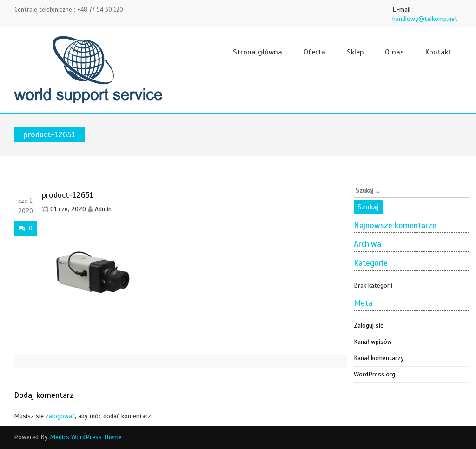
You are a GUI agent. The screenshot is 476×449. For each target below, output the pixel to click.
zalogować (60, 416)
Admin (103, 209)
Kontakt (438, 52)
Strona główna (258, 52)
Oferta (314, 52)
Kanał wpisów (373, 342)
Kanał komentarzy (379, 358)
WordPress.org (374, 374)
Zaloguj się (369, 325)
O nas (394, 52)
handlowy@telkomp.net (425, 19)
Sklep (355, 52)
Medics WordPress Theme (86, 437)
